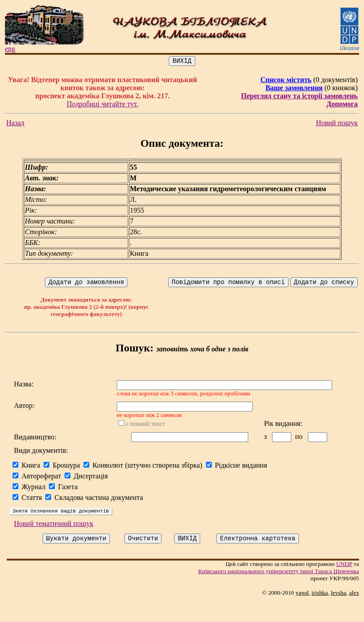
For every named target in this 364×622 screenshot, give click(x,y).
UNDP (348, 585)
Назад (15, 124)
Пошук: (136, 350)
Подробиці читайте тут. (103, 105)
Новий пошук (340, 124)
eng (10, 49)
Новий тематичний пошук (54, 543)
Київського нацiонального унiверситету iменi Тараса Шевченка (282, 592)
